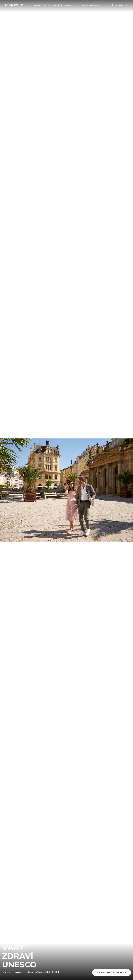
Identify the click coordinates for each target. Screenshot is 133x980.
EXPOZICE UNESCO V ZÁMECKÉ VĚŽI (112, 973)
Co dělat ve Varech (42, 5)
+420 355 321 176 (120, 5)
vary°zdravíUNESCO (19, 956)
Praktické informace (90, 5)
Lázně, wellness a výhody (66, 5)
